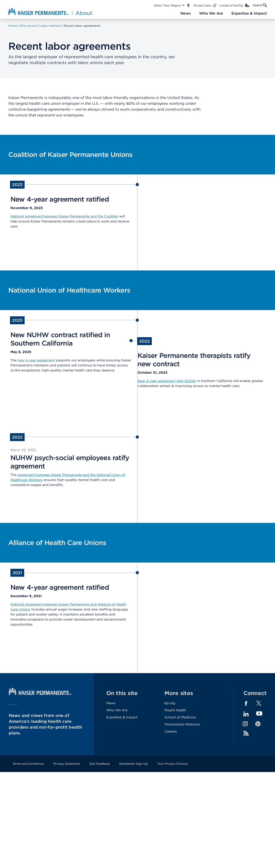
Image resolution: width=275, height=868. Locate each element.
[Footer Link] (259, 705)
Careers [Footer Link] (171, 731)
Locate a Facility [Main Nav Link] (231, 5)
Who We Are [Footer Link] (117, 710)
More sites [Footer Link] (179, 693)
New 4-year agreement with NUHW (167, 381)
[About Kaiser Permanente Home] (51, 11)
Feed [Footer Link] (246, 733)
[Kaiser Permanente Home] (40, 694)
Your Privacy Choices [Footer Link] (172, 764)
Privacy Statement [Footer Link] (67, 764)
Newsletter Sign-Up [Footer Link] (134, 764)
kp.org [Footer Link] (170, 703)
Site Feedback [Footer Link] (100, 764)
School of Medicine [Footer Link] (180, 717)
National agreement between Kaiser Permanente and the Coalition (64, 216)
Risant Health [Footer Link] (175, 710)
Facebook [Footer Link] (246, 704)
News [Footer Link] (111, 703)
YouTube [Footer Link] (259, 714)
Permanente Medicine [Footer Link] (182, 724)
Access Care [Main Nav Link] (202, 5)
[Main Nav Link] (169, 5)
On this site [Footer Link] (122, 693)
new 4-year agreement (36, 360)
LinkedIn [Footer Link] (246, 714)
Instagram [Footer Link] (245, 724)
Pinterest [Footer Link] (258, 724)
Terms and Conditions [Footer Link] (28, 764)
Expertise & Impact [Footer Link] (122, 717)
